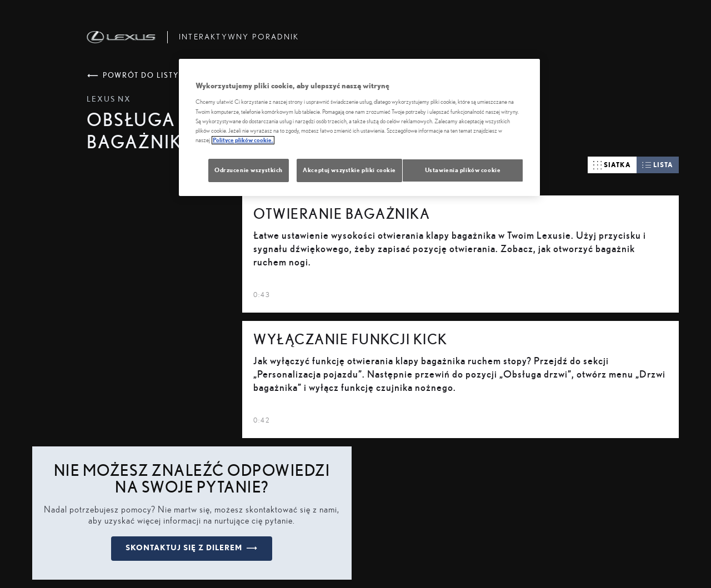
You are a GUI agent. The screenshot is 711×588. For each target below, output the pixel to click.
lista (658, 165)
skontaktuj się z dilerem (192, 548)
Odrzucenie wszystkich (249, 170)
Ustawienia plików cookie (463, 170)
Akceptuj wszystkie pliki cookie (349, 170)
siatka (612, 165)
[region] (359, 127)
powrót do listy (133, 76)
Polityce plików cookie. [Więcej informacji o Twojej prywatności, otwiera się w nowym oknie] (243, 140)
